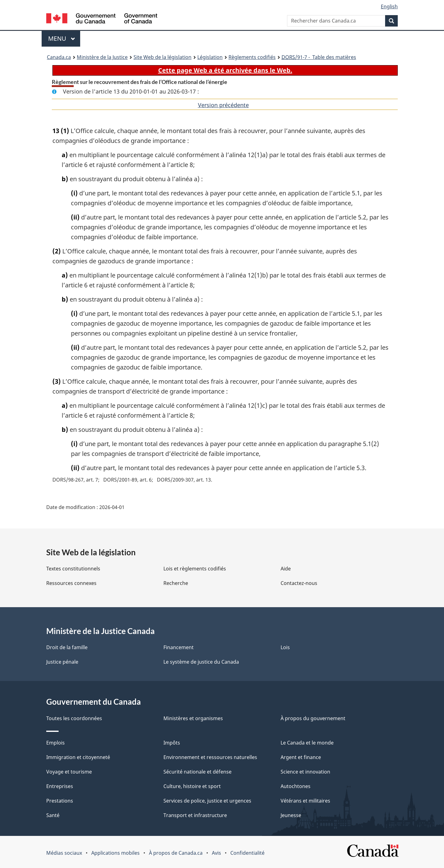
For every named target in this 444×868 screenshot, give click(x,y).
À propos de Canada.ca (176, 853)
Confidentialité (247, 853)
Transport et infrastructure (195, 815)
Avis (216, 853)
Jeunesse (291, 815)
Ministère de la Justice (102, 57)
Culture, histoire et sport (192, 786)
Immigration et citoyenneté (78, 757)
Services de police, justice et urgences (207, 801)
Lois (285, 647)
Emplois (55, 743)
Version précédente (223, 105)
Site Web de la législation (162, 57)
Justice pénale (62, 662)
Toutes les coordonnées (74, 718)
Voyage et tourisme (69, 772)
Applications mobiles (115, 853)
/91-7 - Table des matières (319, 57)
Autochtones (296, 786)
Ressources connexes (71, 583)
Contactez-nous (299, 583)
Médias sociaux (64, 853)
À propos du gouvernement (313, 718)
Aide (286, 569)
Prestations (60, 801)
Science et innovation (305, 772)
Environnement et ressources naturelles (210, 757)
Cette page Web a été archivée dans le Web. (225, 70)
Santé (53, 815)
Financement (179, 647)
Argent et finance (301, 757)
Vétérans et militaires (305, 801)
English (389, 6)
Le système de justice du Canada (201, 662)
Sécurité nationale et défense (197, 772)
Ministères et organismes (193, 718)
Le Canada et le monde (307, 743)
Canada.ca (59, 57)
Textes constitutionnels (73, 569)
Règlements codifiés (252, 57)
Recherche (176, 583)
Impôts (172, 743)
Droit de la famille (67, 647)
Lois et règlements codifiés (195, 569)
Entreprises (60, 786)
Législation (210, 57)
